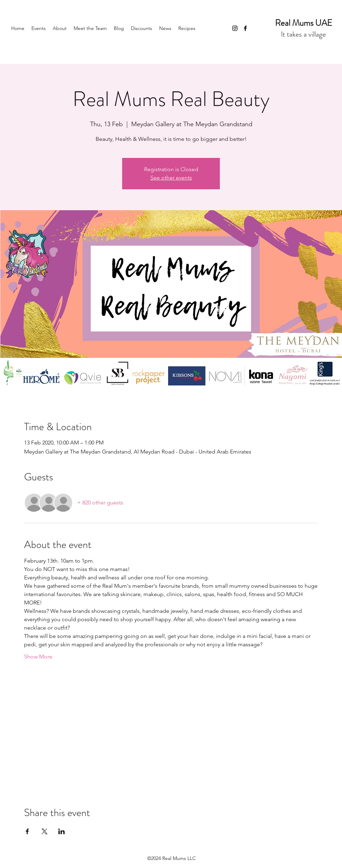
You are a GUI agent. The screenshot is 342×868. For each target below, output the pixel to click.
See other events (171, 178)
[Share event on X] (44, 831)
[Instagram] (235, 28)
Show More (38, 657)
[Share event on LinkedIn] (62, 831)
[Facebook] (245, 28)
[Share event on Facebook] (27, 831)
